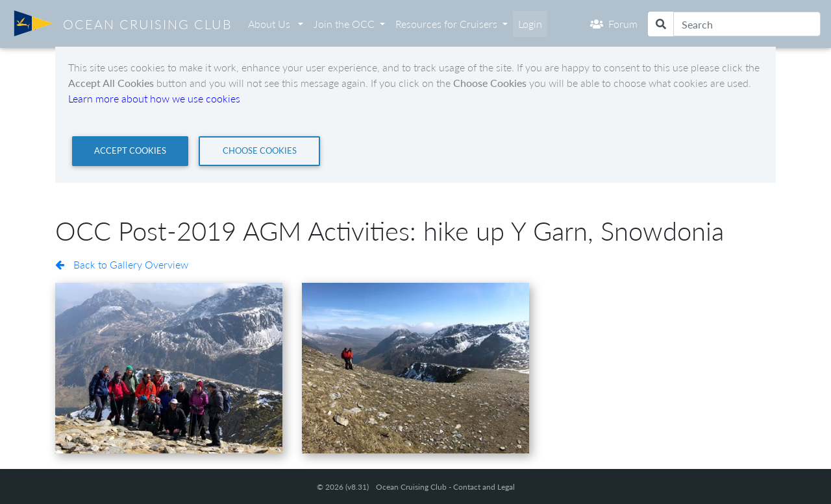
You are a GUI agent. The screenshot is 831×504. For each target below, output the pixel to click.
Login (530, 24)
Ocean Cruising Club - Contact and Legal (445, 487)
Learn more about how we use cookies (154, 98)
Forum (614, 24)
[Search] (747, 24)
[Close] (130, 151)
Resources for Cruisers (446, 24)
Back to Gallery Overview (122, 264)
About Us (270, 24)
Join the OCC (344, 24)
